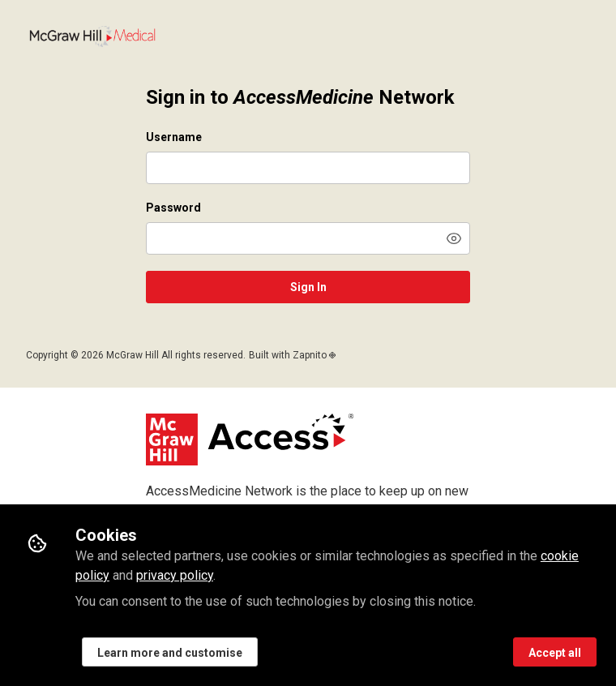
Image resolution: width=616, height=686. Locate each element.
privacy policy (175, 575)
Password (173, 208)
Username (174, 137)
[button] (454, 238)
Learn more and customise (170, 653)
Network (92, 36)
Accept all (555, 653)
